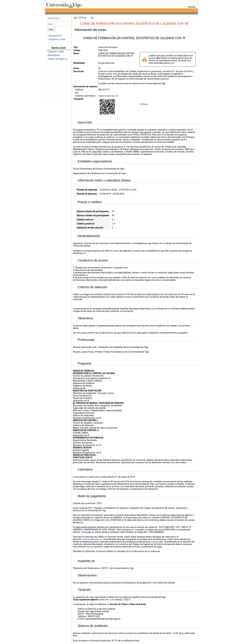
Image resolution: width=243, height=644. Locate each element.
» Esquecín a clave (57, 39)
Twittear (144, 104)
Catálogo (82, 17)
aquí (172, 63)
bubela (192, 7)
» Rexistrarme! (55, 36)
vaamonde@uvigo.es (108, 96)
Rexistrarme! (54, 55)
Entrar (51, 30)
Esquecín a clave (56, 52)
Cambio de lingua (56, 59)
